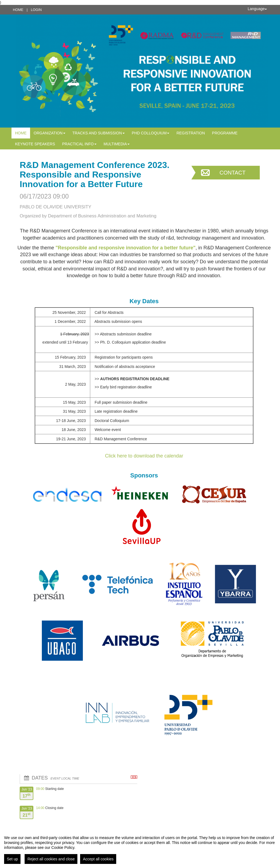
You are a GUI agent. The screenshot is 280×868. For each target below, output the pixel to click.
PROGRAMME (225, 133)
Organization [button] (49, 133)
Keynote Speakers (35, 144)
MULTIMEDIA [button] (117, 144)
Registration (191, 133)
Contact (233, 173)
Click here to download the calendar (144, 456)
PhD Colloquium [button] (151, 133)
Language (257, 9)
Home (18, 10)
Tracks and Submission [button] (99, 133)
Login (36, 10)
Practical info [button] (79, 144)
